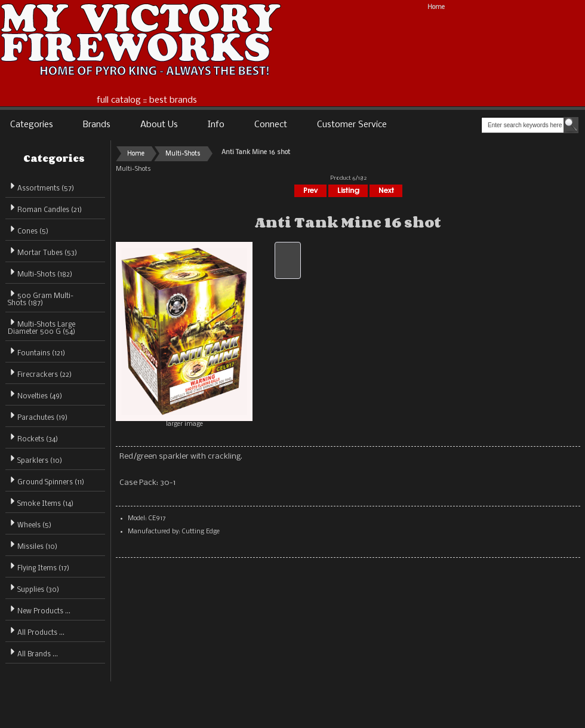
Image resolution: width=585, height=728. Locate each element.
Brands (97, 125)
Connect (271, 125)
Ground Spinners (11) (46, 480)
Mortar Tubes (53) (42, 251)
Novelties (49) (35, 394)
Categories (32, 125)
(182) (40, 275)
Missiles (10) (33, 545)
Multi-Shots (183, 154)
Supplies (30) (33, 588)
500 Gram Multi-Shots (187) (41, 298)
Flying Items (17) (39, 566)
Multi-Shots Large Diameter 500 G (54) (41, 326)
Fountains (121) (36, 351)
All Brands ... (33, 652)
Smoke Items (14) (41, 502)
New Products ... (39, 609)
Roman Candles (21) (45, 208)
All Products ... (36, 631)
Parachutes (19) (38, 416)
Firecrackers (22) (40, 373)
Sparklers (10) (35, 459)
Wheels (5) (30, 523)
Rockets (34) (33, 437)
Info (216, 125)
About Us (159, 125)
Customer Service (352, 125)
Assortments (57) (41, 187)
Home (436, 7)
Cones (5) (28, 230)
